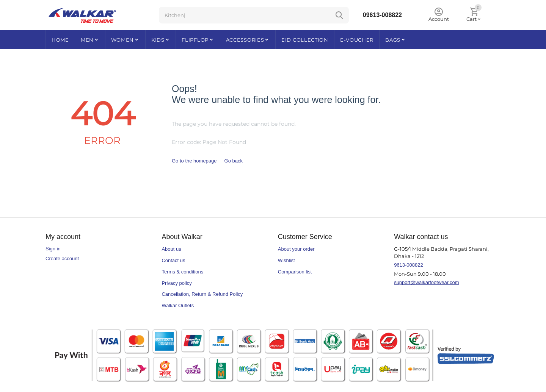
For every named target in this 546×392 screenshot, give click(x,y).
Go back (234, 161)
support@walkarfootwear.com (426, 282)
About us (171, 249)
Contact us (173, 260)
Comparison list (295, 272)
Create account (62, 258)
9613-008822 (409, 265)
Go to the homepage (194, 161)
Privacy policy (177, 283)
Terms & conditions (182, 272)
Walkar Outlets (178, 305)
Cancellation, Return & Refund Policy (202, 294)
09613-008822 (382, 15)
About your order (296, 249)
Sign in (53, 249)
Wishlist (286, 260)
